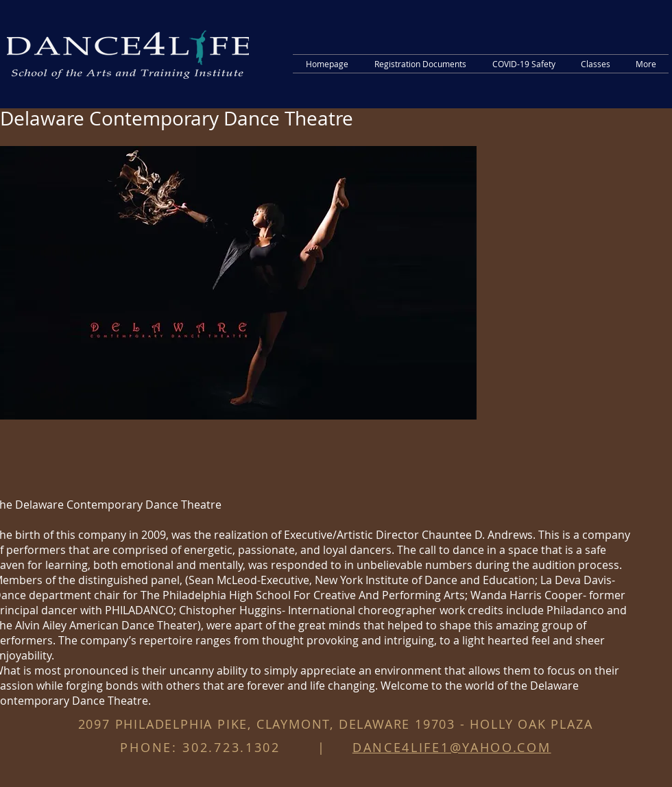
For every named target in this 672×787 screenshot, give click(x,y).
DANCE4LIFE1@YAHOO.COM (452, 747)
